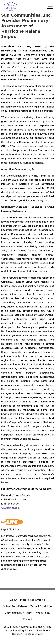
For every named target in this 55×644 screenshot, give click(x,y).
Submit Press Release (15, 606)
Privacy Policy (42, 613)
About (14, 600)
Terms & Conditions (41, 606)
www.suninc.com (10, 508)
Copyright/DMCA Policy (18, 613)
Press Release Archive (32, 600)
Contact (28, 619)
